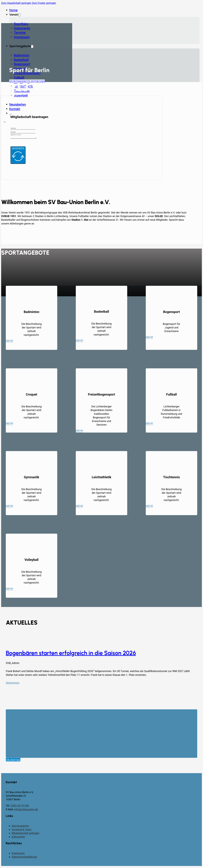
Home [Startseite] (13, 10)
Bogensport (22, 64)
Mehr (9, 342)
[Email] (23, 132)
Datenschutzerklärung (24, 858)
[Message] (25, 136)
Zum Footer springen (44, 3)
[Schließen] (10, 114)
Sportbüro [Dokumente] (21, 24)
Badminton (22, 55)
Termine (20, 32)
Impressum (22, 37)
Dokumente (22, 28)
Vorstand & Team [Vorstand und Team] (22, 830)
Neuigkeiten (18, 104)
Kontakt (15, 109)
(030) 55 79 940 (20, 806)
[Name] (23, 128)
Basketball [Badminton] (21, 60)
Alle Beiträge (13, 761)
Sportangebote (20, 827)
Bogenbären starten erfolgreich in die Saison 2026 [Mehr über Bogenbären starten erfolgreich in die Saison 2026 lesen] (71, 654)
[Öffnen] (5, 122)
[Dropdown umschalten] (32, 46)
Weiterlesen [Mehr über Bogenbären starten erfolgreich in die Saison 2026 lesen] (13, 684)
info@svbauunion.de (26, 810)
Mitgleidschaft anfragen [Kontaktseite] (25, 834)
